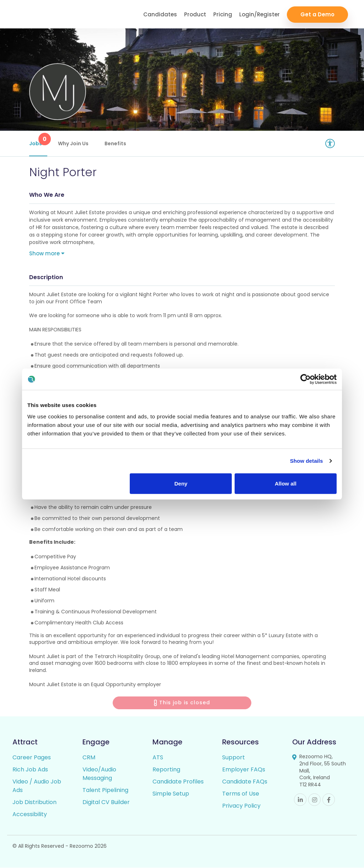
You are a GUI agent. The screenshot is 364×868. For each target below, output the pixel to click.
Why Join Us (73, 143)
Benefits (115, 143)
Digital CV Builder (106, 802)
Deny (181, 483)
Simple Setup (171, 794)
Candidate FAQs (245, 782)
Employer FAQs (244, 770)
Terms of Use (241, 794)
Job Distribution (34, 802)
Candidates (160, 14)
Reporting (166, 770)
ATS (158, 758)
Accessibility (30, 815)
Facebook (329, 800)
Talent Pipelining (105, 790)
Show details (307, 461)
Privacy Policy (241, 806)
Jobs (38, 140)
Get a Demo (317, 14)
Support (234, 758)
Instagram (314, 800)
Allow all (286, 483)
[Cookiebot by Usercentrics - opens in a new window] (306, 379)
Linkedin (300, 800)
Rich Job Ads (30, 770)
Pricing (223, 14)
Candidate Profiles (178, 782)
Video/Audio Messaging (99, 774)
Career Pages (32, 758)
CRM (89, 758)
